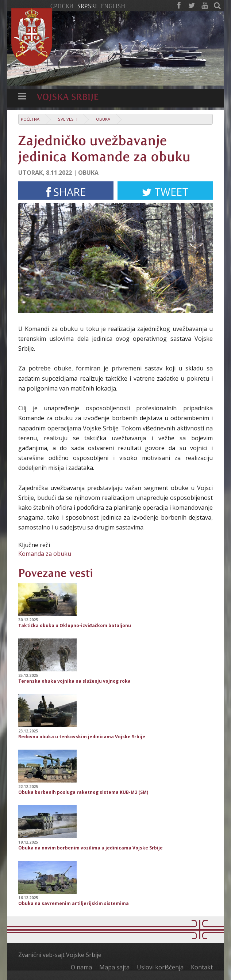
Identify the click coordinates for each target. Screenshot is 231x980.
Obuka (103, 119)
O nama (81, 967)
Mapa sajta (114, 967)
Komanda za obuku (45, 554)
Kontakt (202, 967)
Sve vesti (68, 119)
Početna (30, 119)
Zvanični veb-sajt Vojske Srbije (60, 955)
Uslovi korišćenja (160, 967)
